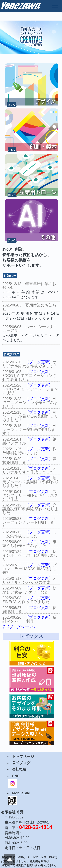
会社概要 (19, 769)
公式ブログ (21, 763)
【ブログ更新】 (39, 362)
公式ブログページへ (19, 627)
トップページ (23, 756)
